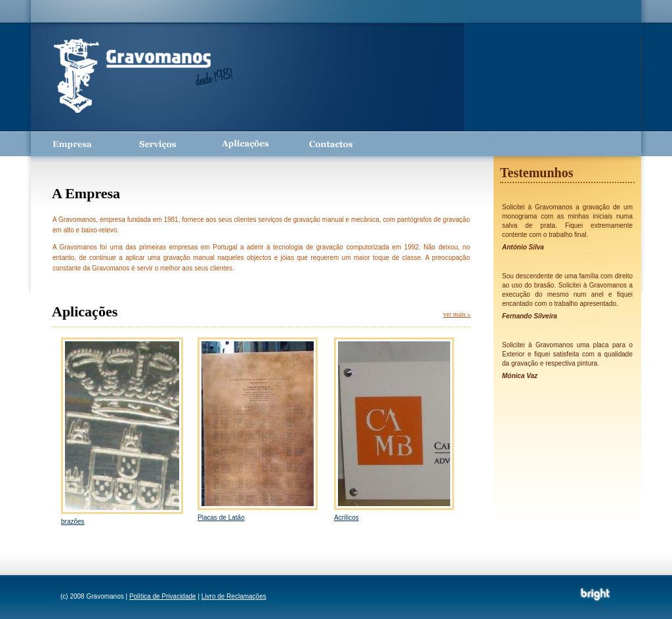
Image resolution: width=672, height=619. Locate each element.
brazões (73, 522)
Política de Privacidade (163, 596)
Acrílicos (346, 518)
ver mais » (457, 314)
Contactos (329, 144)
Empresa (73, 144)
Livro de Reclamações (234, 596)
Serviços (159, 144)
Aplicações (244, 144)
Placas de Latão (221, 518)
